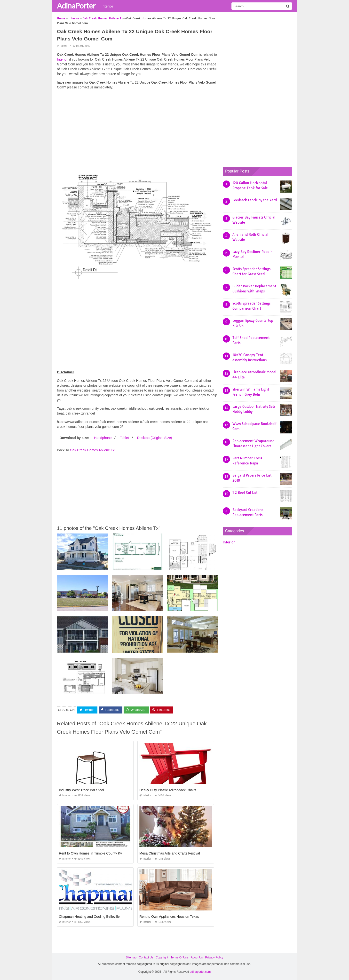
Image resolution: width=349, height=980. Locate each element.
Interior (107, 6)
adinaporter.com (200, 972)
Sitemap (131, 957)
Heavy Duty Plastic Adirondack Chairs (168, 790)
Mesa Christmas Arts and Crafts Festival (170, 853)
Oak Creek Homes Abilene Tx (92, 450)
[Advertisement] (137, 127)
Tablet (124, 438)
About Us (197, 957)
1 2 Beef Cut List (245, 493)
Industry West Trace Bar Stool (81, 790)
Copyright (162, 957)
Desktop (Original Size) (155, 438)
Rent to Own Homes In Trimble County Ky (90, 853)
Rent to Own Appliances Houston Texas (169, 917)
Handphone (103, 438)
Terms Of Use (179, 957)
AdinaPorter (76, 6)
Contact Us (146, 957)
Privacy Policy (214, 957)
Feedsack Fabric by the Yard (255, 200)
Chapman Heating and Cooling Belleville (89, 917)
